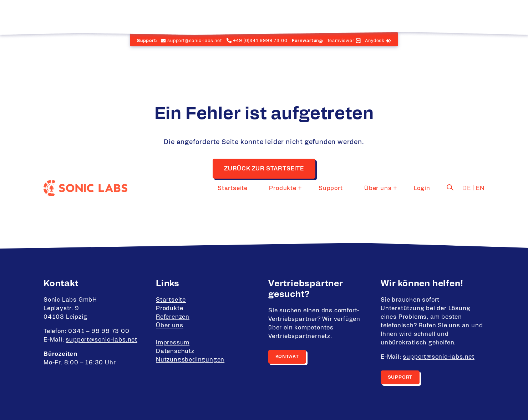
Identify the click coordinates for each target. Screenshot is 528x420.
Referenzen (173, 317)
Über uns (388, 16)
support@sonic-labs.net (101, 340)
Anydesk (375, 41)
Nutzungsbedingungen (190, 360)
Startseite (268, 16)
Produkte (308, 16)
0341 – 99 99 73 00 (99, 331)
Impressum (173, 343)
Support (351, 16)
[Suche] (450, 15)
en (480, 16)
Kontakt (287, 357)
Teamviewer (341, 41)
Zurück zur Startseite (264, 169)
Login (427, 16)
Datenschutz (175, 351)
